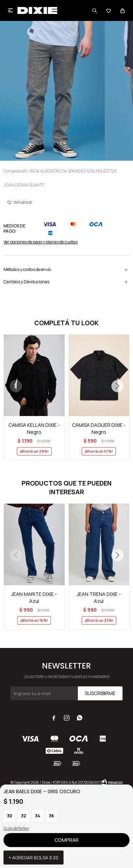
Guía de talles (16, 828)
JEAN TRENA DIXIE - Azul (99, 597)
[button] (117, 386)
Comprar (66, 840)
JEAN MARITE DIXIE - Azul (34, 597)
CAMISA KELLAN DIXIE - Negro (34, 428)
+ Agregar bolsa (34, 858)
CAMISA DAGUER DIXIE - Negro (99, 428)
